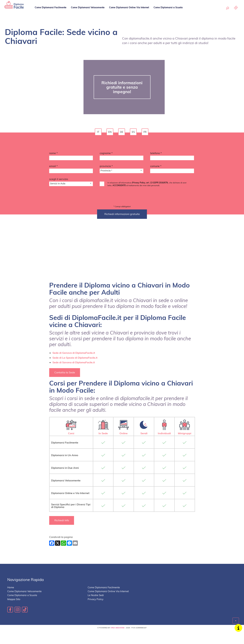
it (99, 132)
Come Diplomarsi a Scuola (168, 12)
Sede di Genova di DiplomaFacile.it (74, 366)
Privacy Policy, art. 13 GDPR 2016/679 (150, 184)
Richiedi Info (62, 534)
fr (145, 132)
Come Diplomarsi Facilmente (51, 12)
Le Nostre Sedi (195, 12)
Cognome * (106, 154)
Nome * (53, 154)
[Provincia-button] (122, 172)
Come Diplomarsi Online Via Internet (129, 12)
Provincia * (106, 167)
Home (11, 601)
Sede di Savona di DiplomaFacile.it (74, 376)
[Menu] (235, 12)
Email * (53, 167)
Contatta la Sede (65, 386)
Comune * (156, 167)
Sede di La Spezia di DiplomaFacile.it (75, 371)
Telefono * (156, 154)
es (134, 132)
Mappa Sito (14, 613)
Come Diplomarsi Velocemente (88, 12)
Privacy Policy (96, 613)
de (122, 132)
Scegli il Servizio (59, 180)
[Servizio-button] (71, 185)
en (110, 132)
